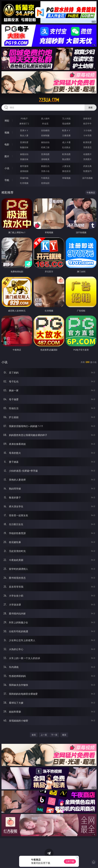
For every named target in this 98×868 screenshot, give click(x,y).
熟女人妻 (24, 135)
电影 (7, 144)
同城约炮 (24, 178)
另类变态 (87, 147)
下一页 (54, 735)
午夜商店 (45, 178)
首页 (34, 735)
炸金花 (45, 124)
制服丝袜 (24, 147)
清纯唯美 (45, 159)
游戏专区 (87, 118)
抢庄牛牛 (87, 124)
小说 (7, 168)
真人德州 (45, 118)
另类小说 (45, 171)
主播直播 (66, 135)
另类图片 (87, 159)
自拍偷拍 (45, 130)
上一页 (44, 735)
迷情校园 (24, 171)
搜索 (91, 107)
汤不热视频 (87, 178)
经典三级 (45, 147)
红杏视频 (24, 183)
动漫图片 (87, 154)
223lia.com (49, 100)
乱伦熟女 (66, 147)
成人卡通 (66, 142)
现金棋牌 (66, 124)
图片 (7, 156)
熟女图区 (66, 159)
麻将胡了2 (24, 124)
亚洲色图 (45, 154)
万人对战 (66, 118)
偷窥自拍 (24, 154)
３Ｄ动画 (87, 130)
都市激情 (24, 166)
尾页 (64, 735)
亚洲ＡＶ (24, 130)
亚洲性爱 (24, 142)
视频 (7, 133)
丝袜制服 (45, 135)
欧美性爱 (87, 142)
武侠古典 (87, 166)
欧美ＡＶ (66, 130)
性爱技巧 (87, 171)
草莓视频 (66, 178)
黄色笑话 (66, 171)
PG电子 (24, 118)
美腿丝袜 (24, 159)
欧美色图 (66, 154)
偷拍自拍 (45, 142)
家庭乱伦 (45, 166)
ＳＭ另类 (87, 135)
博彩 (7, 121)
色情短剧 (45, 183)
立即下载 (70, 861)
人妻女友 (66, 166)
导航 (7, 180)
